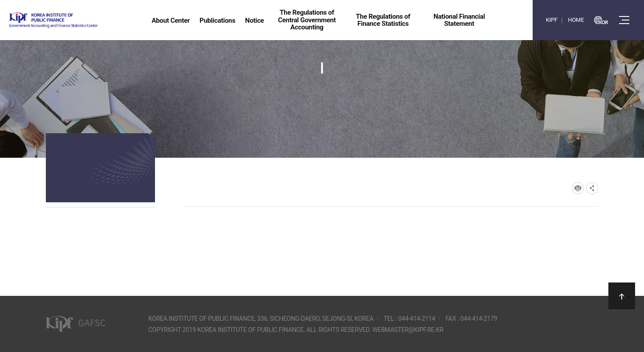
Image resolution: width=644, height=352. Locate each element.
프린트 (578, 188)
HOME (576, 20)
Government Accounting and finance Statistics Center (77, 20)
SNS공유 (592, 188)
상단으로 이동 (622, 296)
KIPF (552, 20)
